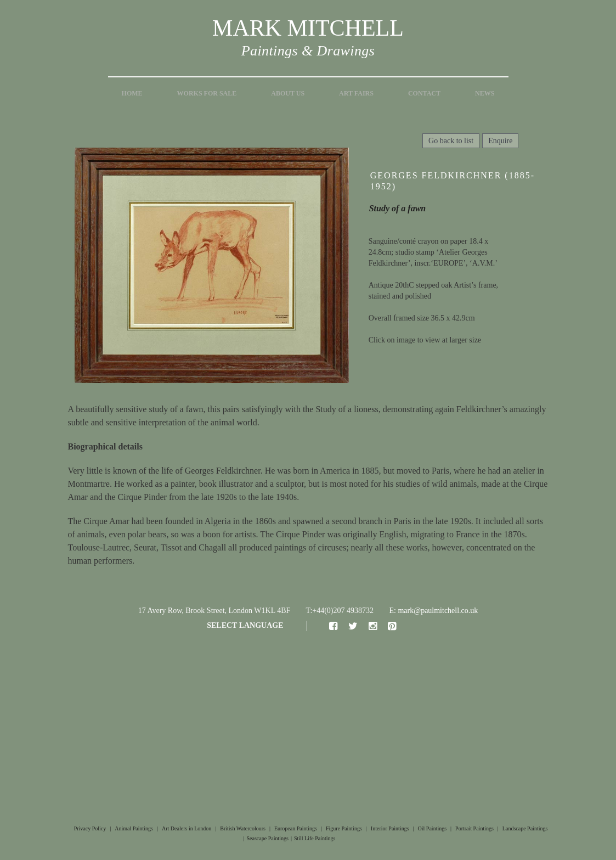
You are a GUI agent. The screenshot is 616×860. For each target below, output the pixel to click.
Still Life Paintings (315, 838)
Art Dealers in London (187, 828)
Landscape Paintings (525, 828)
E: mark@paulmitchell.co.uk (434, 611)
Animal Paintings (134, 828)
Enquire (500, 141)
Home (132, 93)
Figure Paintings (344, 828)
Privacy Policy (90, 828)
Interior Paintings (390, 828)
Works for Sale (207, 93)
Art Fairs (356, 93)
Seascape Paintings (268, 838)
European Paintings (296, 828)
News (485, 93)
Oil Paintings (433, 828)
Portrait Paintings (474, 828)
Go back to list (451, 141)
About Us (288, 93)
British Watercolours (243, 828)
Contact (424, 93)
